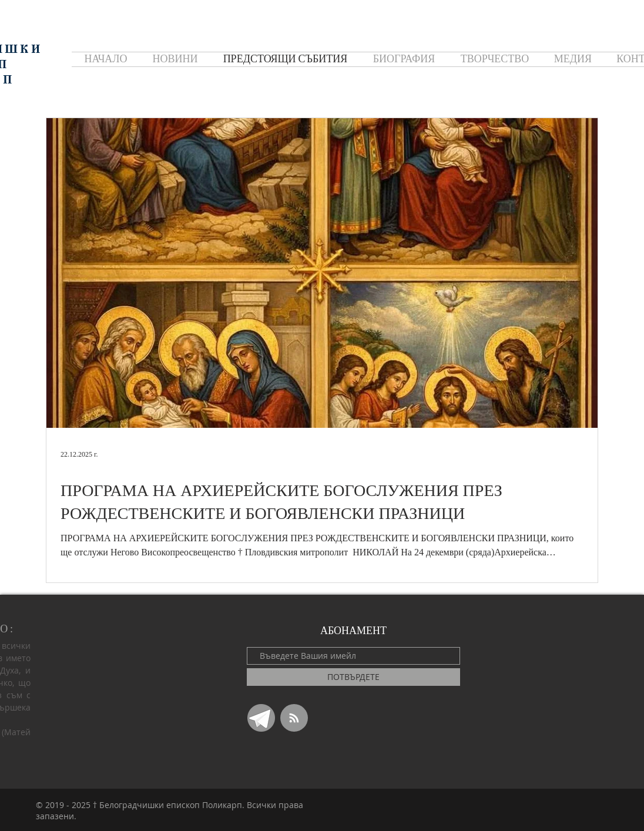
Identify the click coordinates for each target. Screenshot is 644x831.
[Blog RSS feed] (294, 718)
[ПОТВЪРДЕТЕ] (353, 677)
